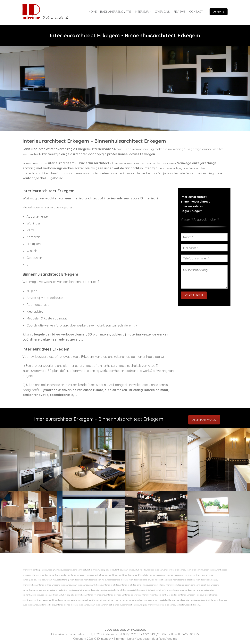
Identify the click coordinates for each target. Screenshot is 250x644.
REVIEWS (180, 12)
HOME (93, 12)
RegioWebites (168, 639)
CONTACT (196, 12)
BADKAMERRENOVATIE (116, 12)
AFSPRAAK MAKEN (204, 420)
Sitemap (119, 639)
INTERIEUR (143, 12)
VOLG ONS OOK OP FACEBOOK (125, 630)
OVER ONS (162, 12)
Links (131, 639)
